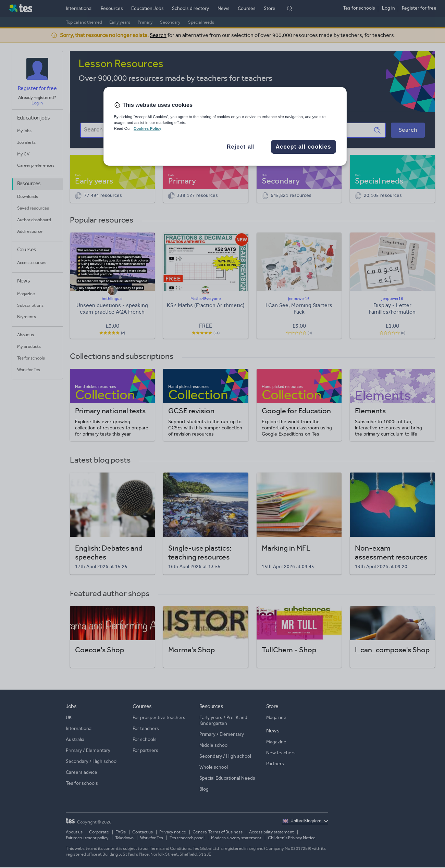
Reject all (241, 147)
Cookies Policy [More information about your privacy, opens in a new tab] (147, 128)
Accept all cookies (303, 147)
